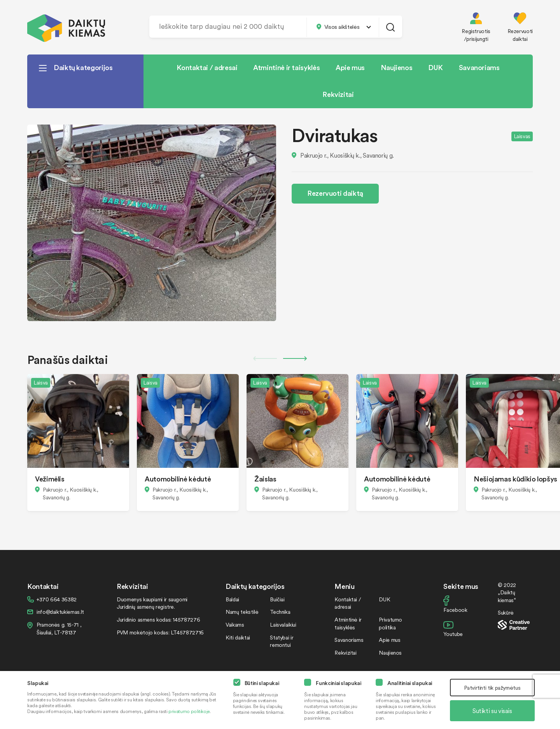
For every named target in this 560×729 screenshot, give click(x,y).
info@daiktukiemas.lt (60, 612)
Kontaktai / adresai (207, 67)
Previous (265, 358)
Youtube (453, 634)
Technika (280, 612)
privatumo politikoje (189, 711)
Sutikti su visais (492, 711)
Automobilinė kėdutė (178, 479)
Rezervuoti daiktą (335, 193)
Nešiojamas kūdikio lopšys (515, 479)
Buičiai (277, 599)
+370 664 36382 (57, 599)
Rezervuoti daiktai (520, 35)
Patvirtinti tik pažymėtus (492, 688)
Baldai (232, 599)
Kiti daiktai (238, 637)
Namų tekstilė (242, 612)
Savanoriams (479, 67)
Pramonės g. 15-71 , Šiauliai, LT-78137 (59, 628)
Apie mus (350, 67)
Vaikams (235, 624)
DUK (436, 67)
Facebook (455, 610)
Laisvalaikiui (283, 624)
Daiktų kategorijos (83, 67)
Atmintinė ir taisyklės (286, 67)
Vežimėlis (50, 479)
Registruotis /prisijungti (476, 35)
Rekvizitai (338, 94)
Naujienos (397, 67)
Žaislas (265, 479)
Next (295, 358)
